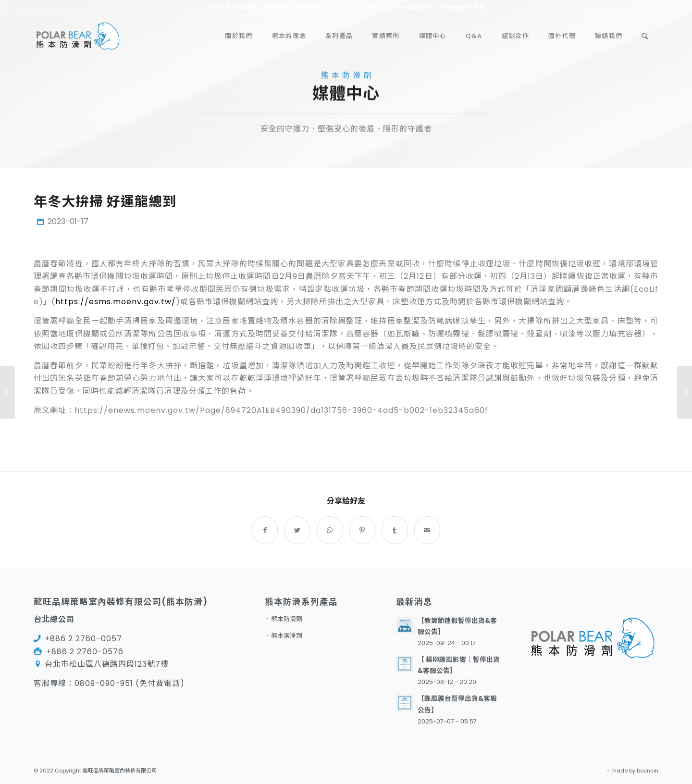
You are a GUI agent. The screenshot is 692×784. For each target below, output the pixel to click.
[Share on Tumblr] (395, 530)
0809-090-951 (104, 683)
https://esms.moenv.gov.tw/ (116, 302)
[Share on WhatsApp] (330, 530)
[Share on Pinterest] (363, 530)
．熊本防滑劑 (284, 619)
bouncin (648, 771)
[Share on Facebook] (265, 530)
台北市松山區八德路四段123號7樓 (107, 664)
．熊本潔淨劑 (284, 636)
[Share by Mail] (427, 530)
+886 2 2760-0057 (83, 639)
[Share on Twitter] (297, 530)
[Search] (645, 36)
